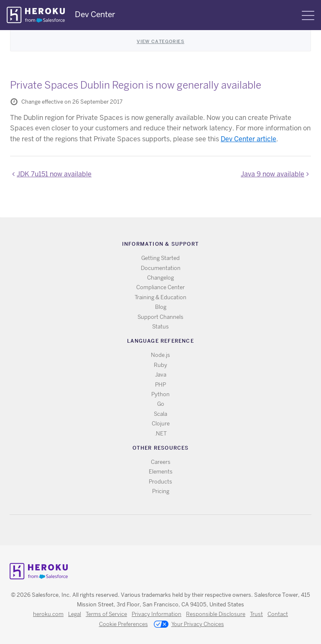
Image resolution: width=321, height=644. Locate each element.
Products (160, 482)
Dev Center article (248, 139)
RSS (141, 530)
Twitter (154, 530)
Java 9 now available (273, 174)
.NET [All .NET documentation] (161, 434)
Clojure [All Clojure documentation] (161, 424)
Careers (161, 462)
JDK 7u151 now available (54, 174)
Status (160, 327)
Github (166, 530)
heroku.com (48, 614)
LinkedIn (178, 530)
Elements (161, 472)
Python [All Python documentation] (160, 394)
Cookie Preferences (124, 624)
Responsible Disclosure (216, 614)
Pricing (161, 491)
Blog (161, 307)
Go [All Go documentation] (161, 404)
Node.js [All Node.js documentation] (160, 355)
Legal (75, 614)
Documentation (161, 268)
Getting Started (160, 258)
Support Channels (160, 317)
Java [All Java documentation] (161, 375)
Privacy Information (157, 614)
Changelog (160, 278)
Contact (278, 614)
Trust (256, 614)
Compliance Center (160, 287)
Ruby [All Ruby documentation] (160, 365)
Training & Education (160, 297)
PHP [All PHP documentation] (160, 385)
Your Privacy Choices (189, 625)
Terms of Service (106, 614)
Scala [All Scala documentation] (160, 414)
